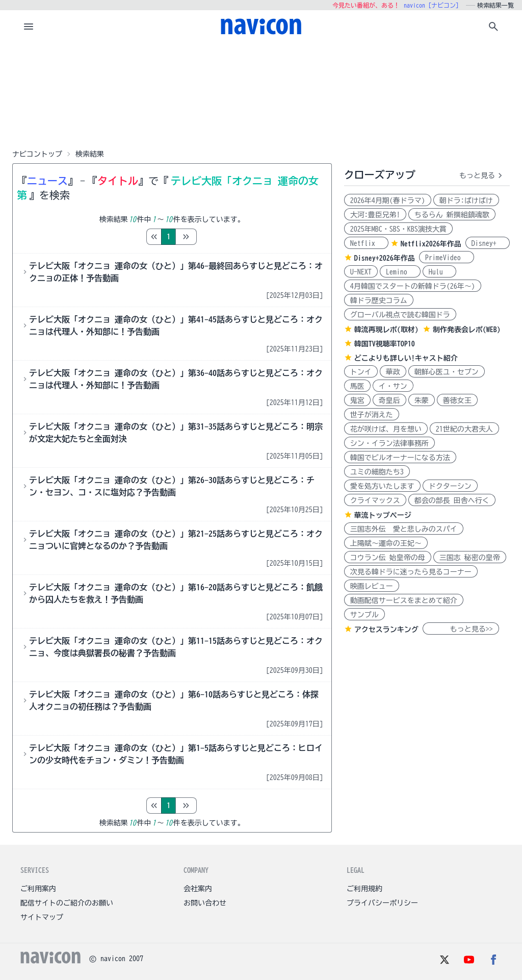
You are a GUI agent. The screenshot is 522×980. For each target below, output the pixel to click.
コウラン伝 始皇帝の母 (388, 558)
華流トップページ (383, 515)
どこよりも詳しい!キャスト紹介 (406, 358)
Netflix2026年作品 (431, 244)
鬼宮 (357, 400)
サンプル (364, 615)
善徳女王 (457, 400)
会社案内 (198, 889)
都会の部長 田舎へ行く (452, 500)
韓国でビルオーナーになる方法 (400, 458)
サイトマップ (42, 917)
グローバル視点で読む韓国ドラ (400, 315)
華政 (393, 372)
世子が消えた (372, 415)
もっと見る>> (461, 629)
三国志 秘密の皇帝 (470, 558)
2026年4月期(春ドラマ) (388, 200)
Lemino (400, 272)
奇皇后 (389, 400)
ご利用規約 (364, 889)
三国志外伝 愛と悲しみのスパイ (404, 529)
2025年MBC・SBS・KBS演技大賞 (398, 229)
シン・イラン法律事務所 (389, 443)
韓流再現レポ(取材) (386, 330)
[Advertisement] (261, 94)
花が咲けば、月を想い (386, 429)
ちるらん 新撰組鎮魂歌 (452, 215)
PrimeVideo (447, 258)
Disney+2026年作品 (385, 258)
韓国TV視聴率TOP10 (385, 344)
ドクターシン (450, 486)
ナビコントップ (37, 154)
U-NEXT (361, 272)
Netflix (366, 243)
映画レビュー (372, 586)
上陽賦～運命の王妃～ (386, 543)
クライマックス (375, 500)
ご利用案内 (38, 889)
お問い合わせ (205, 903)
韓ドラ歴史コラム (379, 300)
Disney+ (488, 243)
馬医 (357, 386)
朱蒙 (422, 400)
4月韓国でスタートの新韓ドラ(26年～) (413, 286)
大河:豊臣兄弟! (375, 215)
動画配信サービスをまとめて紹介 (404, 600)
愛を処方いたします (382, 486)
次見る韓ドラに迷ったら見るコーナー (411, 572)
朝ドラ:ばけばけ (466, 200)
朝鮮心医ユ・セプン (447, 372)
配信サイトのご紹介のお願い (67, 903)
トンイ (361, 372)
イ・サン (393, 386)
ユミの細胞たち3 (377, 472)
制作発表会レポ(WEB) (467, 330)
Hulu (439, 272)
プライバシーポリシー (382, 903)
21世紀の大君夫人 (464, 429)
